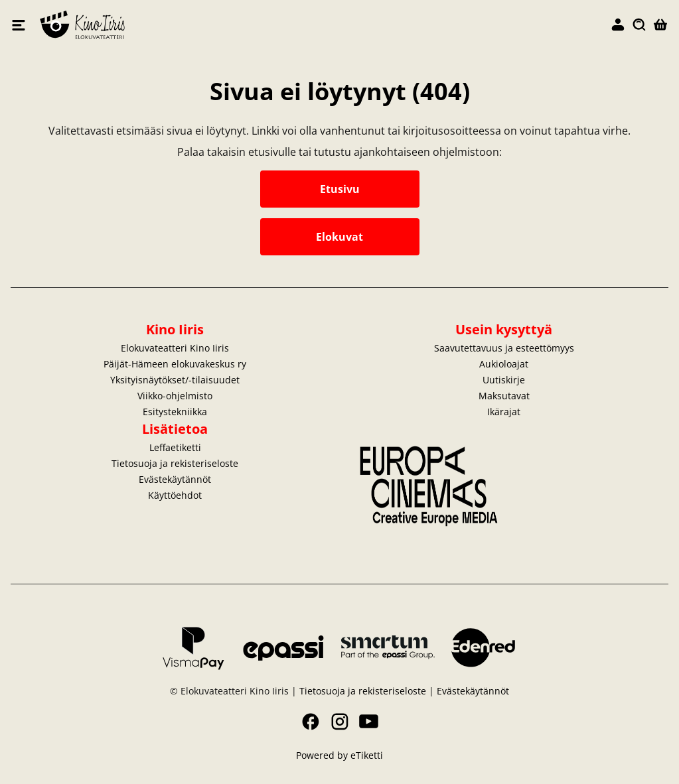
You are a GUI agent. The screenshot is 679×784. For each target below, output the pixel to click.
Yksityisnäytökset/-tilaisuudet (175, 380)
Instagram (340, 722)
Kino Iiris (175, 329)
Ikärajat (504, 412)
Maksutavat (504, 396)
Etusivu (340, 189)
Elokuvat (339, 237)
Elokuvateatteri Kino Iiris (189, 25)
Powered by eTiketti (339, 755)
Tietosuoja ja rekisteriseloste (175, 463)
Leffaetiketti (175, 447)
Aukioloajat (504, 364)
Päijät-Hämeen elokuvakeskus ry (175, 364)
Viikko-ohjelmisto (175, 396)
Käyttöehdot (175, 495)
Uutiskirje (504, 380)
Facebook (311, 722)
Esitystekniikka (175, 412)
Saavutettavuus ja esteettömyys (504, 348)
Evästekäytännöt (175, 479)
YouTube (369, 722)
